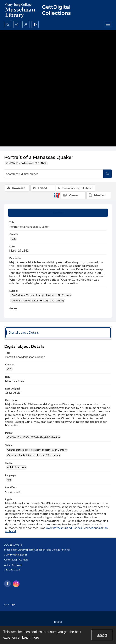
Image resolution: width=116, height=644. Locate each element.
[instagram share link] (16, 584)
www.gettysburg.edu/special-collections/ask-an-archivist (57, 530)
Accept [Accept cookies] (102, 635)
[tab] (58, 213)
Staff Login (10, 604)
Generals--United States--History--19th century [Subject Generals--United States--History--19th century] (38, 300)
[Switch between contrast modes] (35, 25)
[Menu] (108, 25)
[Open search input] (8, 25)
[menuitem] (58, 622)
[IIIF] (57, 195)
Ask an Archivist (13, 565)
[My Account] (26, 25)
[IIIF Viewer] (73, 195)
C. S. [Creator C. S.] (14, 239)
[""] (58, 10)
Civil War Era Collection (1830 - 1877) (27, 163)
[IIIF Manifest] (99, 195)
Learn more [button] (31, 637)
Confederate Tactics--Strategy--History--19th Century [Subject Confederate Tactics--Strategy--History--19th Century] (41, 295)
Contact (58, 622)
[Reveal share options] (17, 25)
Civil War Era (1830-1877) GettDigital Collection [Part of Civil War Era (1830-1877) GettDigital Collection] (34, 437)
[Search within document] (107, 174)
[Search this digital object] (54, 174)
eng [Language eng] (9, 480)
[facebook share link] (7, 584)
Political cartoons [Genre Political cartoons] (17, 467)
